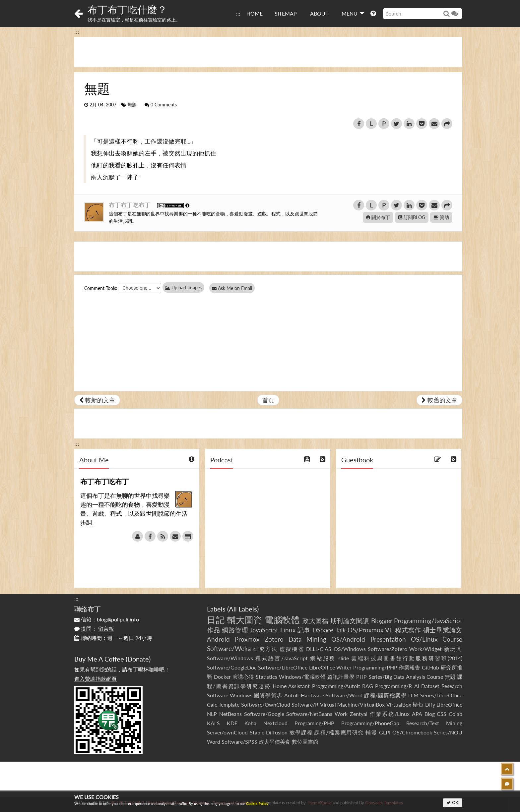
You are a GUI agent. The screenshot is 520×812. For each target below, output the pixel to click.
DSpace (323, 630)
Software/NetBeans (309, 714)
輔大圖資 (245, 620)
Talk (341, 630)
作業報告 (410, 667)
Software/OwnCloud (266, 704)
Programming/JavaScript (428, 621)
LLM (413, 695)
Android (218, 639)
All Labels (243, 609)
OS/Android (348, 639)
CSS (442, 714)
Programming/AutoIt (336, 686)
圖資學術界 (268, 695)
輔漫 (371, 732)
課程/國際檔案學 (385, 695)
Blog (430, 714)
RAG (368, 686)
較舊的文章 (439, 400)
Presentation (388, 639)
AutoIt (292, 695)
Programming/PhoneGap (370, 723)
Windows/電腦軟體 (302, 677)
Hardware (312, 695)
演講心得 (243, 677)
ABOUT (319, 13)
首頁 (268, 400)
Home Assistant (291, 686)
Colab (455, 714)
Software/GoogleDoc (232, 667)
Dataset (430, 686)
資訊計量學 (341, 677)
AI (417, 686)
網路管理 (235, 630)
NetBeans (230, 714)
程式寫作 (408, 630)
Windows (241, 695)
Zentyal (359, 714)
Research (452, 686)
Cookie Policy (257, 804)
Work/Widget (425, 649)
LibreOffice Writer (330, 667)
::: (238, 13)
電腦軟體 (282, 620)
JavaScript (264, 630)
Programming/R (393, 686)
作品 (214, 630)
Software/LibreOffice (283, 667)
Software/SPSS (239, 742)
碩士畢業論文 (443, 630)
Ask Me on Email (234, 288)
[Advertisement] (268, 52)
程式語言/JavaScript (281, 658)
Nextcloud (275, 723)
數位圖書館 (305, 742)
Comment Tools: (101, 288)
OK (453, 803)
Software (218, 695)
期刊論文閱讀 (350, 621)
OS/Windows (350, 649)
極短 (418, 704)
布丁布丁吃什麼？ (127, 9)
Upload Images (183, 288)
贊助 (441, 217)
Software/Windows (230, 658)
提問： (94, 629)
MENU (353, 13)
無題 (132, 105)
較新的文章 (97, 400)
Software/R (305, 704)
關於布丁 (378, 217)
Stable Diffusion (269, 732)
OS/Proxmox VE (370, 630)
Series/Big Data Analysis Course (406, 677)
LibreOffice (449, 704)
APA (417, 714)
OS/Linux (424, 639)
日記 (216, 620)
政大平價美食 (275, 742)
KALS (213, 723)
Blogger (382, 621)
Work (341, 714)
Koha (250, 723)
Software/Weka (229, 648)
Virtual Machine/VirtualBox (352, 704)
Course (452, 639)
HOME (255, 13)
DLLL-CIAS (319, 649)
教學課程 (301, 732)
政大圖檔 (315, 621)
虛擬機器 (292, 649)
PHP (361, 677)
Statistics (266, 677)
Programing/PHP (314, 723)
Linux (288, 630)
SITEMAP (286, 13)
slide (344, 658)
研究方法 (265, 649)
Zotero (274, 639)
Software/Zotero (388, 649)
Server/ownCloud (227, 732)
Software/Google (264, 714)
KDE (232, 723)
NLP (212, 714)
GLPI (385, 732)
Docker (222, 677)
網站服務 (323, 658)
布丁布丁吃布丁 (130, 205)
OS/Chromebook (412, 732)
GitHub (430, 667)
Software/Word (344, 695)
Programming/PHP (375, 667)
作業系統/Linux (390, 714)
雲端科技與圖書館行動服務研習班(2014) (407, 658)
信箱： (107, 619)
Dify (430, 704)
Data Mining (307, 639)
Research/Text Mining (434, 723)
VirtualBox (399, 704)
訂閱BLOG (412, 217)
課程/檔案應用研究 (339, 732)
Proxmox (247, 639)
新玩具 (453, 649)
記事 (304, 630)
